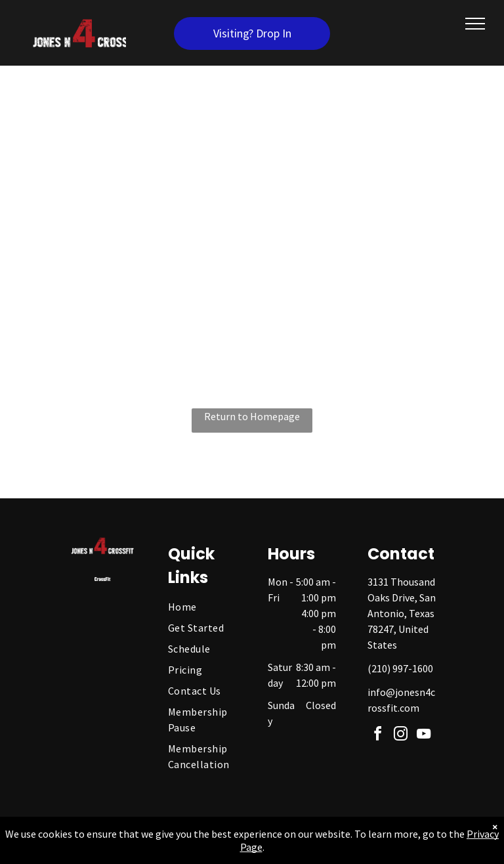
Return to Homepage (252, 416)
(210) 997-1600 (400, 668)
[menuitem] (210, 607)
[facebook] (378, 736)
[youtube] (424, 736)
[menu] (475, 24)
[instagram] (401, 736)
